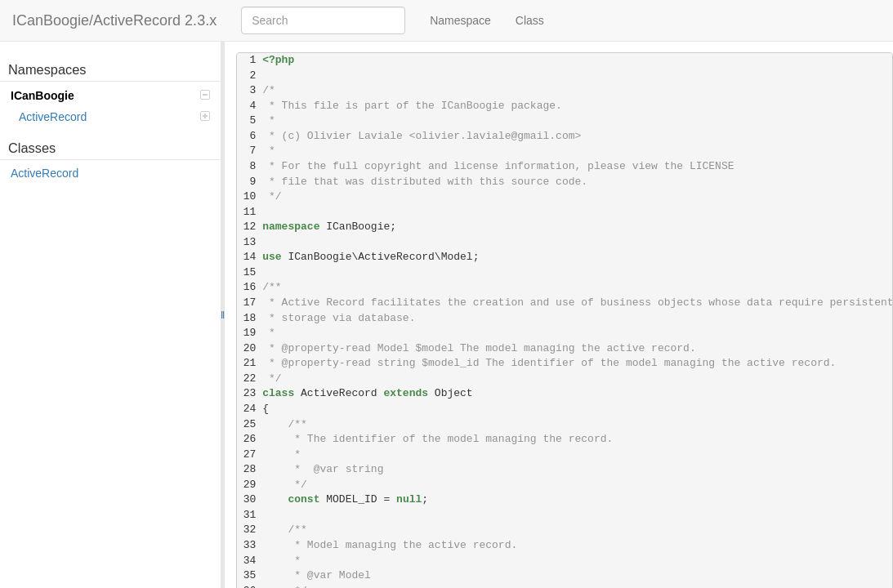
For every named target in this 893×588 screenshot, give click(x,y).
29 (250, 485)
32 (250, 530)
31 (250, 515)
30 (250, 499)
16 (250, 287)
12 (250, 227)
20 (250, 348)
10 (250, 196)
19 (250, 333)
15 (250, 272)
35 (250, 575)
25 (250, 424)
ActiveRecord (114, 117)
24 (250, 409)
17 (250, 303)
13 (250, 242)
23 (250, 393)
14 (250, 257)
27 (250, 454)
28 (250, 469)
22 (250, 379)
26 (250, 439)
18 (250, 318)
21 (250, 363)
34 (250, 561)
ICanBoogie (110, 96)
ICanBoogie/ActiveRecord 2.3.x (114, 20)
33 (250, 545)
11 (250, 212)
